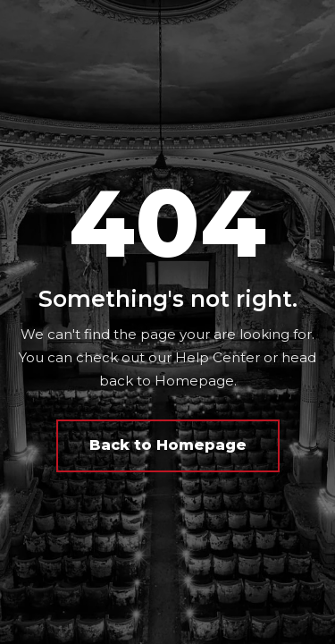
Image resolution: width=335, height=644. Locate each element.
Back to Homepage (168, 445)
